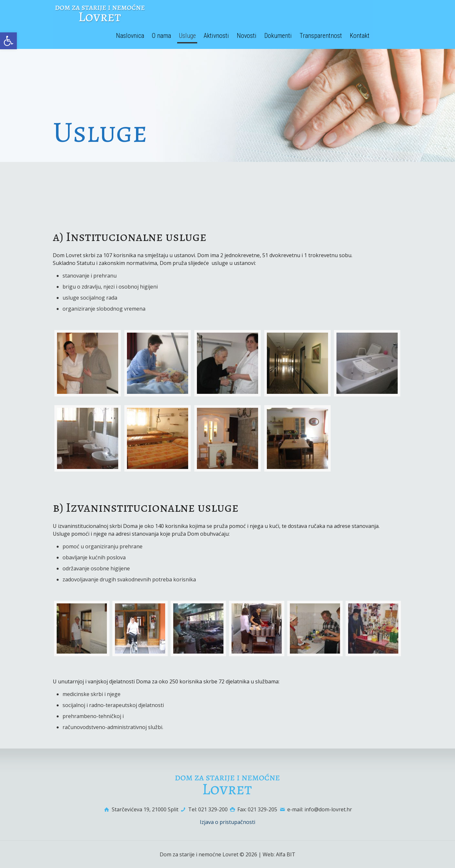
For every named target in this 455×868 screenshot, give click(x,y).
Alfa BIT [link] (286, 854)
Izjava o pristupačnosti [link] (227, 822)
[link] (8, 41)
